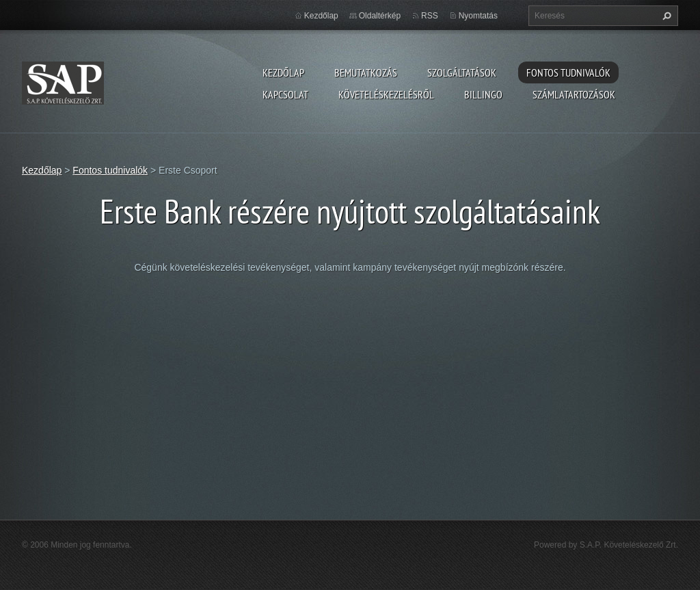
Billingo (483, 94)
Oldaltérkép (380, 16)
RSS (430, 16)
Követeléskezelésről (386, 94)
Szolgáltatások (462, 72)
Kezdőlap (283, 72)
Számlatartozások (574, 94)
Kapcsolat (285, 94)
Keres (665, 16)
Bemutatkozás (366, 72)
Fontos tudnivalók (568, 72)
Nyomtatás (478, 16)
